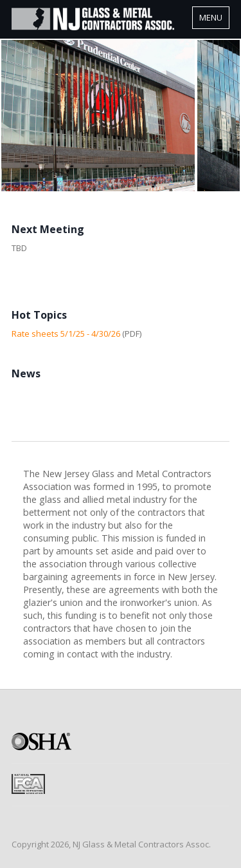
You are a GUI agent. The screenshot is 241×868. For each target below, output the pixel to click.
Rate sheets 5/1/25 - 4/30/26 (66, 334)
